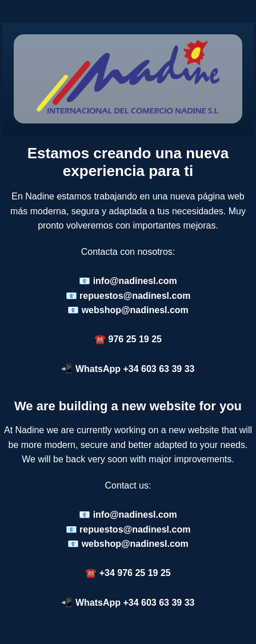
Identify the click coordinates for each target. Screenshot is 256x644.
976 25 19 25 (135, 339)
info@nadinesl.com (135, 281)
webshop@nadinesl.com (135, 310)
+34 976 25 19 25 (135, 573)
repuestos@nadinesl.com (135, 296)
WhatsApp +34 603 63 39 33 (135, 369)
